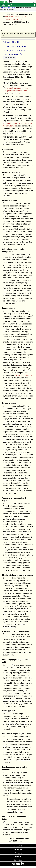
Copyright (18, 853)
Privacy (18, 856)
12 (4, 737)
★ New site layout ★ (8, 8)
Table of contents (10, 58)
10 (4, 665)
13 (4, 772)
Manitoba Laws (6, 5)
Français (33, 2)
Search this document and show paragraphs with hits (18, 35)
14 (4, 822)
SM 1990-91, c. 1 (21, 22)
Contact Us (18, 860)
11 (4, 714)
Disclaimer (18, 849)
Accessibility (18, 846)
